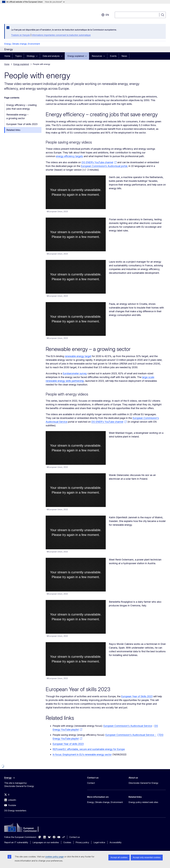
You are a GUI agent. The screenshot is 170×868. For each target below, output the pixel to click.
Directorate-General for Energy (143, 783)
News (124, 56)
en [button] (105, 15)
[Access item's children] (38, 56)
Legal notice (99, 842)
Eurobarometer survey (75, 373)
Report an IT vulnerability (16, 842)
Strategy (31, 56)
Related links (13, 130)
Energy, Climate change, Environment (22, 44)
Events (113, 56)
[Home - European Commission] (26, 13)
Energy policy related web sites (143, 802)
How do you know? (55, 2)
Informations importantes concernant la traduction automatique (61, 35)
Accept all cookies (119, 857)
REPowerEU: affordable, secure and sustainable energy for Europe (89, 749)
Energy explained (76, 56)
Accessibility (116, 842)
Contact (91, 783)
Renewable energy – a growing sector (17, 116)
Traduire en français (21, 35)
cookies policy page (54, 857)
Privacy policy (82, 842)
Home (7, 56)
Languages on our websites (46, 842)
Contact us (75, 837)
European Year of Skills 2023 (137, 696)
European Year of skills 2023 (22, 124)
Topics (18, 56)
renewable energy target (78, 356)
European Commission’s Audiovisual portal (104, 166)
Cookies (67, 842)
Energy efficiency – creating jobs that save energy (22, 107)
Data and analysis (51, 56)
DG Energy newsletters (15, 811)
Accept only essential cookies (147, 857)
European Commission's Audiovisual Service (128, 726)
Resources (97, 56)
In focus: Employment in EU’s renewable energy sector (82, 754)
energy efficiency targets (69, 156)
